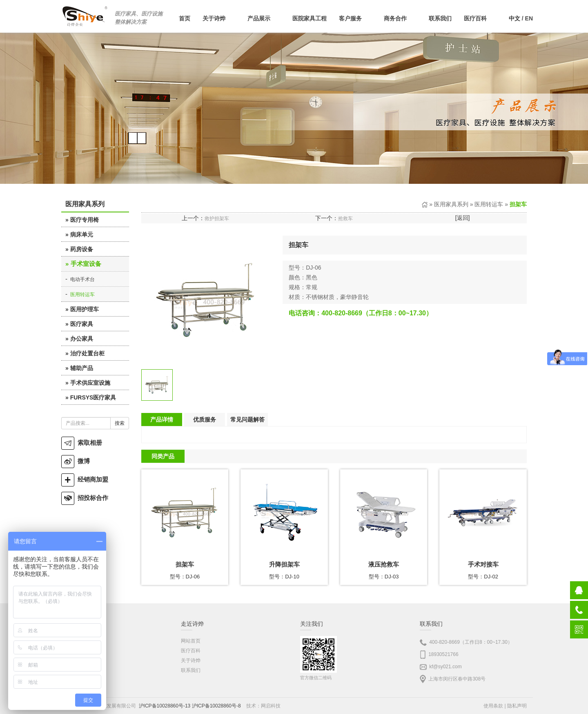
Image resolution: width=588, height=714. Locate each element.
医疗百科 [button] (480, 18)
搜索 (120, 423)
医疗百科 (191, 651)
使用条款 (493, 706)
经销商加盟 (85, 479)
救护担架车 (217, 219)
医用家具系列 (451, 204)
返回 (463, 218)
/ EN (521, 18)
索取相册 (82, 443)
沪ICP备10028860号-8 (216, 706)
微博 (76, 461)
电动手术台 (82, 279)
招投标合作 (85, 498)
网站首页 (191, 641)
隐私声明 (517, 706)
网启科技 (271, 706)
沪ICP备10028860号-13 (165, 706)
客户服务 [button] (355, 18)
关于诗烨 (191, 660)
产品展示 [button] (264, 18)
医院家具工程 (310, 18)
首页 (185, 18)
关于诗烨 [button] (219, 18)
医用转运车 (82, 295)
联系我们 (440, 18)
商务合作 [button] (400, 18)
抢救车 (345, 219)
